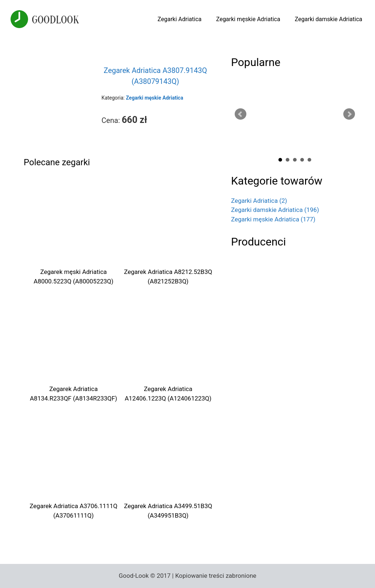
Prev (241, 114)
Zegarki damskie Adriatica (329, 19)
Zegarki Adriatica (179, 19)
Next (349, 114)
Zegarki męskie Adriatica (248, 19)
